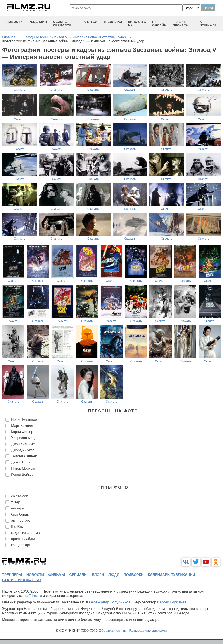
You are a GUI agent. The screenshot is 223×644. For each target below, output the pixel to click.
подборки (134, 575)
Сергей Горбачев (172, 602)
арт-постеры (21, 520)
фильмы (57, 575)
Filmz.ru (35, 596)
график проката (180, 24)
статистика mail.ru (22, 580)
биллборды (20, 514)
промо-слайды (23, 539)
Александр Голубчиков (111, 602)
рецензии (38, 22)
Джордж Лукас (23, 450)
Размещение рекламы (148, 631)
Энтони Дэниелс (24, 456)
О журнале (208, 24)
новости (15, 22)
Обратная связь (113, 631)
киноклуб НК (137, 24)
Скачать (20, 90)
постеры (18, 508)
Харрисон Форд (24, 438)
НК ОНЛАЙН (159, 24)
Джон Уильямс (23, 444)
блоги (98, 575)
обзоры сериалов (62, 24)
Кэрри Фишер (22, 432)
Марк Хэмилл (22, 426)
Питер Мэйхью (23, 468)
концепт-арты (22, 545)
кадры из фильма (25, 533)
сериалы (78, 575)
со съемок (19, 496)
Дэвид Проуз (22, 462)
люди (114, 575)
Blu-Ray (17, 527)
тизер (16, 502)
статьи (91, 22)
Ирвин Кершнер (24, 420)
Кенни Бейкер (22, 474)
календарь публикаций (171, 575)
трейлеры (113, 22)
